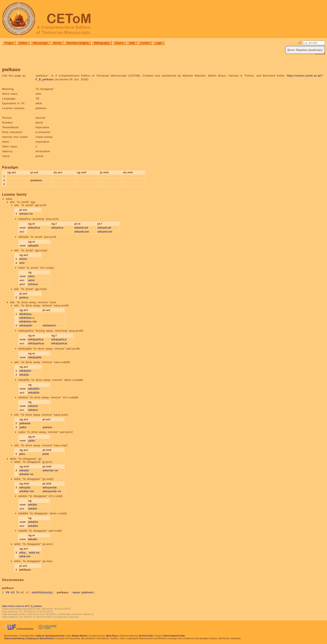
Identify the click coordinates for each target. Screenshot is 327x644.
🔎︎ (300, 43)
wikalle (33, 539)
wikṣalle (33, 246)
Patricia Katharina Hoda (174, 636)
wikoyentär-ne (52, 491)
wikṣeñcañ (81, 228)
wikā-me (25, 556)
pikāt (46, 454)
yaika (23, 427)
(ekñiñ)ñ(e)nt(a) (42, 592)
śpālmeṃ (87, 592)
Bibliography (102, 43)
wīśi (22, 263)
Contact (145, 43)
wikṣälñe (34, 389)
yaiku (32, 441)
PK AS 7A (13, 592)
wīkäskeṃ (49, 325)
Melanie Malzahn (80, 636)
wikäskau (26, 314)
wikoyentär (50, 487)
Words (57, 43)
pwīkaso (63, 592)
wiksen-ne (26, 214)
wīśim (23, 259)
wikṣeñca (34, 228)
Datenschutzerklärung (14, 638)
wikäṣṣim (25, 371)
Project (9, 43)
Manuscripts (40, 43)
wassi (76, 592)
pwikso (24, 297)
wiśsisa (33, 284)
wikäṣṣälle (35, 357)
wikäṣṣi (24, 375)
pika (22, 454)
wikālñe (33, 522)
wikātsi (33, 505)
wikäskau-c (27, 318)
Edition (23, 43)
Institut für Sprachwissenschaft (50, 636)
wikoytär (25, 487)
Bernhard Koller (146, 636)
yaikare (47, 427)
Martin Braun (112, 636)
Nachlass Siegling (78, 43)
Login (159, 43)
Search (119, 43)
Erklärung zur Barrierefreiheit (40, 638)
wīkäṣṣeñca (36, 339)
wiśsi (31, 276)
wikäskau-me (28, 321)
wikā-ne (34, 553)
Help (132, 43)
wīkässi (33, 406)
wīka (22, 553)
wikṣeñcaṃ (82, 232)
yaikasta (25, 423)
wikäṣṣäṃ (26, 325)
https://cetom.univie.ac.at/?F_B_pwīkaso (22, 606)
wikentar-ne (50, 470)
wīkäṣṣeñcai (36, 343)
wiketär (24, 470)
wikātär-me (27, 491)
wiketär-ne (26, 474)
